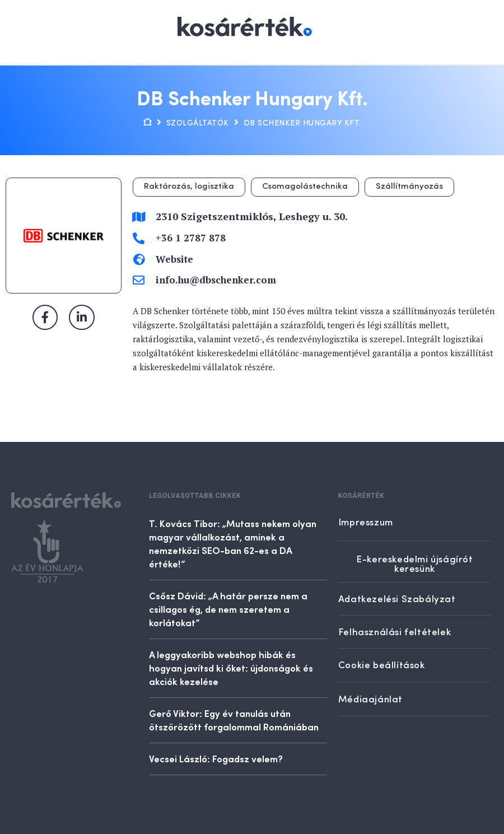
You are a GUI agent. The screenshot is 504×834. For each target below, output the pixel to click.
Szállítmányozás (409, 187)
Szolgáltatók (198, 123)
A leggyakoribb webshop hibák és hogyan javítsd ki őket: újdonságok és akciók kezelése (231, 668)
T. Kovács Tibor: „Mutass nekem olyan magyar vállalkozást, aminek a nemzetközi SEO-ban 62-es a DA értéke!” (233, 543)
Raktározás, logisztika (189, 187)
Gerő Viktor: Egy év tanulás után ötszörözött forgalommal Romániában (234, 720)
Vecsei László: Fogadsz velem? (216, 758)
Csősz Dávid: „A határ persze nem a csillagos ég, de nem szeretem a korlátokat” (228, 609)
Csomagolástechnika (305, 187)
